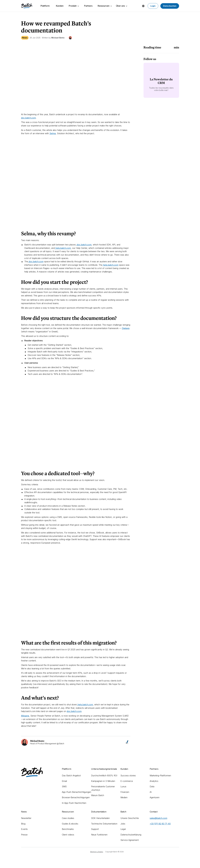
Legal (123, 829)
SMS (64, 786)
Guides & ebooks (70, 824)
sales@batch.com (158, 818)
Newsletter (26, 818)
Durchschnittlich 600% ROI (104, 776)
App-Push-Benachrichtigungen (76, 792)
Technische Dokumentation (104, 824)
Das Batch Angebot (71, 776)
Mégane (25, 716)
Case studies (68, 818)
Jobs (123, 824)
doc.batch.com (74, 711)
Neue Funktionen (99, 835)
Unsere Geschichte (130, 818)
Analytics (154, 781)
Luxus (123, 786)
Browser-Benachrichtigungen (76, 797)
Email (64, 781)
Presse (24, 835)
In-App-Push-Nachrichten (74, 803)
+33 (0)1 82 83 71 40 (160, 824)
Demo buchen (170, 6)
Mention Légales (97, 852)
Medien (124, 797)
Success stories (128, 776)
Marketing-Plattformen (160, 776)
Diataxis (126, 328)
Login (153, 6)
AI (151, 792)
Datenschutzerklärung (131, 835)
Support (95, 829)
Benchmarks (68, 829)
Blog (23, 824)
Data (152, 786)
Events (24, 829)
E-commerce (127, 781)
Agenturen (155, 797)
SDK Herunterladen (100, 818)
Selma (53, 133)
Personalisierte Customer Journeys (103, 788)
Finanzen (125, 792)
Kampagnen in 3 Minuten (103, 781)
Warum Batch (98, 795)
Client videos (68, 835)
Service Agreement (130, 840)
